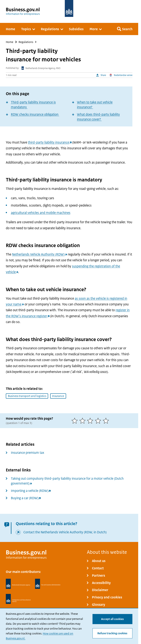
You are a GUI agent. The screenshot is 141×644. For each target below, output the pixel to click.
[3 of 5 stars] (91, 421)
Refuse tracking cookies (112, 633)
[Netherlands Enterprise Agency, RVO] (18, 584)
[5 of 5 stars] (107, 421)
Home (10, 42)
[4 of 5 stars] (99, 421)
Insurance (58, 396)
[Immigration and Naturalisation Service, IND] (18, 599)
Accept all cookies (112, 619)
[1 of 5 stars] (75, 421)
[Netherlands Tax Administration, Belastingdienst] (48, 584)
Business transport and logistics (27, 396)
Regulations (26, 42)
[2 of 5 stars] (83, 421)
